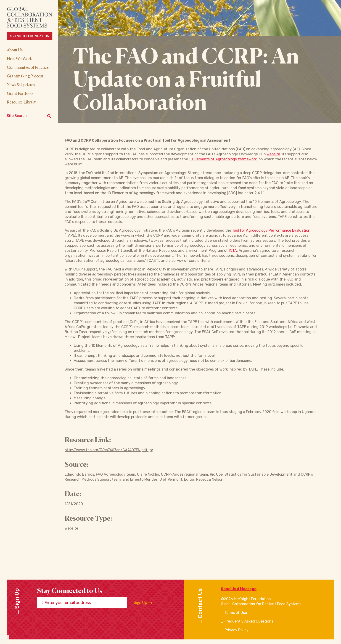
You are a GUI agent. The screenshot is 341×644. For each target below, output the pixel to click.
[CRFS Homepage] (34, 23)
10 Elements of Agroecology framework (223, 159)
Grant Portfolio (20, 93)
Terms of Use (236, 613)
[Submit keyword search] (49, 116)
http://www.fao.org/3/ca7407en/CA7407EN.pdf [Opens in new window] (109, 450)
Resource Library (21, 102)
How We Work (19, 58)
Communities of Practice (28, 67)
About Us (15, 50)
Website (71, 528)
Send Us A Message (239, 589)
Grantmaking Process (25, 76)
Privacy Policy (237, 630)
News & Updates (21, 85)
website (273, 154)
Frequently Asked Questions (249, 621)
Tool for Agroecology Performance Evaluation (271, 230)
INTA (233, 250)
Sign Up (143, 602)
